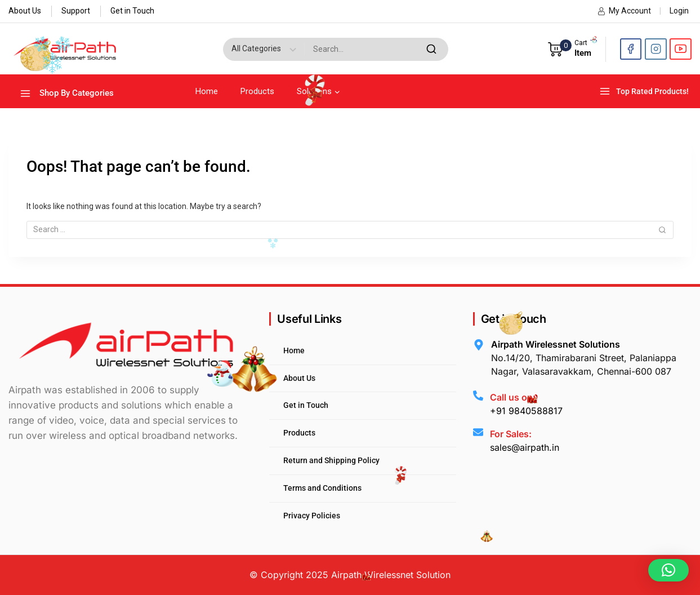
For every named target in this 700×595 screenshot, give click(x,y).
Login (679, 11)
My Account (624, 11)
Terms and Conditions (322, 488)
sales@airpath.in (525, 447)
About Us (25, 11)
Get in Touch (132, 11)
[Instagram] (656, 49)
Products (257, 91)
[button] (668, 570)
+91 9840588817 (526, 411)
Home (207, 91)
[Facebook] (631, 49)
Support (76, 11)
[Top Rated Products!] (645, 92)
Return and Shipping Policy (331, 460)
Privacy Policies (312, 516)
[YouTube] (681, 49)
